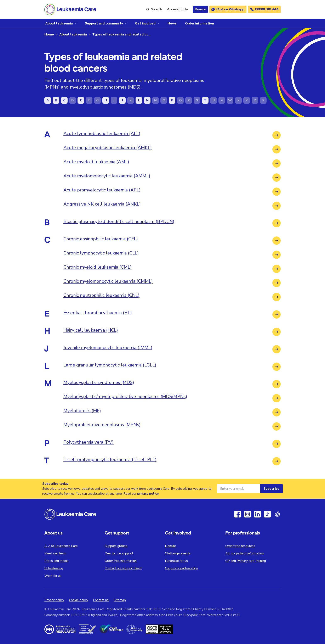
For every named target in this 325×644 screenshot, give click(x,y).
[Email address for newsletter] (238, 489)
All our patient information (244, 553)
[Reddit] (277, 514)
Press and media (56, 561)
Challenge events (178, 553)
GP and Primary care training (246, 561)
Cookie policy (79, 600)
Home (49, 34)
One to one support (119, 553)
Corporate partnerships (182, 568)
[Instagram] (247, 514)
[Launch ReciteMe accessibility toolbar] (177, 9)
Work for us (53, 576)
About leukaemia (73, 34)
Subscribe (271, 489)
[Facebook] (238, 514)
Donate (170, 546)
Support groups (116, 546)
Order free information (121, 561)
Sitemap (120, 600)
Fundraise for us (176, 561)
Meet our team (55, 553)
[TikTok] (267, 514)
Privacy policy (54, 600)
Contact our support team (123, 568)
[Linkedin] (257, 514)
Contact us (101, 600)
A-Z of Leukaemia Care (61, 546)
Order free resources (240, 546)
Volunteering (54, 568)
